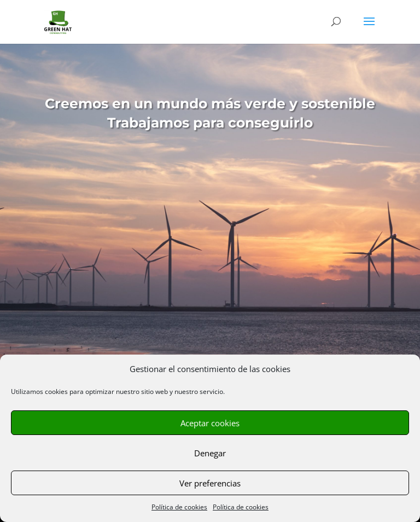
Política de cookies (179, 507)
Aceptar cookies (210, 423)
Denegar (210, 453)
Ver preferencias (210, 483)
